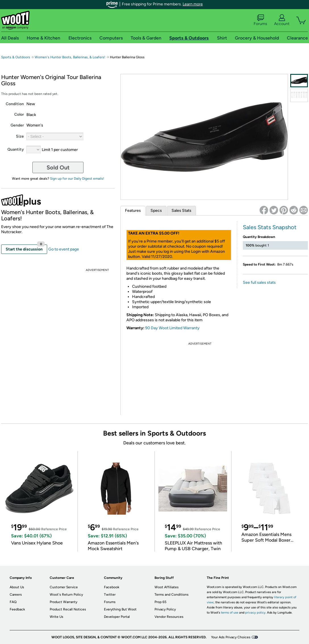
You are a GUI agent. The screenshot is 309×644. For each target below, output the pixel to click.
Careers (16, 595)
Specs (156, 211)
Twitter (110, 595)
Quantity (16, 149)
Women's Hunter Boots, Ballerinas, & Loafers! (70, 57)
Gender (17, 125)
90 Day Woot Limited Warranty (172, 328)
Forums (260, 20)
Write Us (57, 617)
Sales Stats (181, 211)
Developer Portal (117, 617)
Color (19, 114)
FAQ (13, 602)
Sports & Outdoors (16, 57)
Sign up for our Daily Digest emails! (77, 179)
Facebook (112, 587)
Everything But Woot (120, 609)
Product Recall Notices (68, 609)
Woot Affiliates (167, 587)
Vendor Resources (169, 617)
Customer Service (64, 587)
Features (133, 211)
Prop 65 (160, 602)
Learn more (193, 4)
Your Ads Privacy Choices (231, 637)
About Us (17, 587)
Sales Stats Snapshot (270, 227)
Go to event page (64, 249)
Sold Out (58, 167)
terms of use (230, 613)
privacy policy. (256, 613)
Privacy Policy (165, 609)
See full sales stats (259, 282)
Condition (15, 104)
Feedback (17, 609)
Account (282, 20)
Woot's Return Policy (66, 595)
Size (20, 136)
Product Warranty (63, 602)
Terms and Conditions (172, 595)
